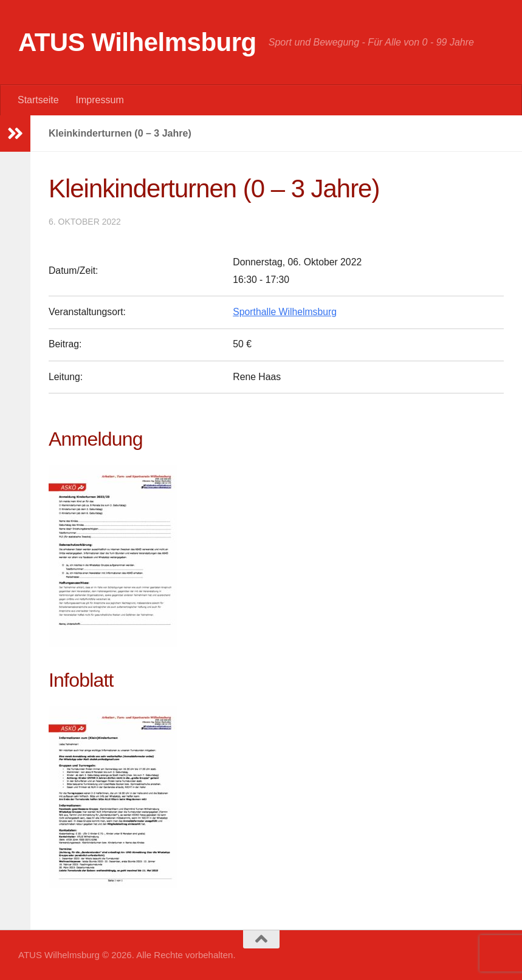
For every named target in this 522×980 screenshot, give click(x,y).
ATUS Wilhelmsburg (137, 42)
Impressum (100, 100)
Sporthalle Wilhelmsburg (285, 312)
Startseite (38, 100)
